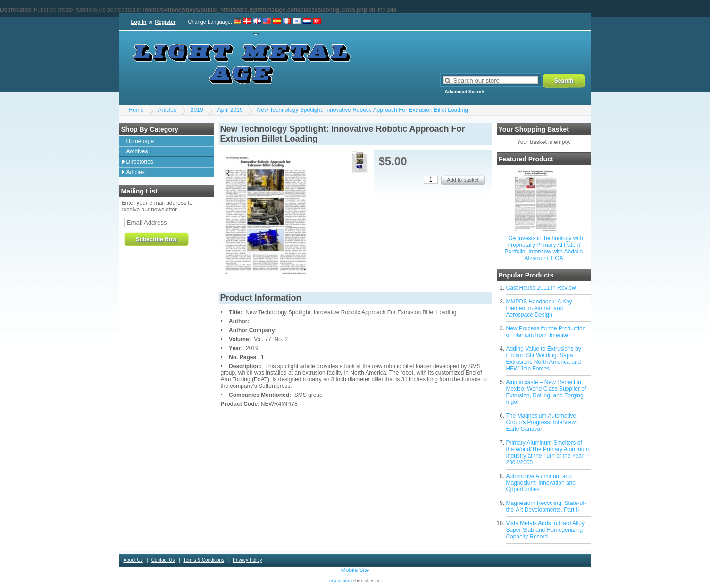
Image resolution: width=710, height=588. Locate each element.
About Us (133, 560)
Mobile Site (355, 570)
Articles (167, 110)
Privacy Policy (247, 560)
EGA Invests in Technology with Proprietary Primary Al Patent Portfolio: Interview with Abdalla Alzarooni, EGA (544, 248)
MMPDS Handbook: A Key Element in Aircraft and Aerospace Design (539, 308)
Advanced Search (465, 92)
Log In (139, 22)
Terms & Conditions (204, 560)
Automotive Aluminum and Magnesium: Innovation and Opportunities (541, 483)
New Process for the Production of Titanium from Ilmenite (546, 332)
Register (165, 22)
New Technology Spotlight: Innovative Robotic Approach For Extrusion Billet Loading (363, 110)
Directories (140, 162)
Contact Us (163, 560)
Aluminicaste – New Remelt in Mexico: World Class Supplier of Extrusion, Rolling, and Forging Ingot (546, 392)
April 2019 (230, 110)
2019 (197, 110)
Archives (137, 151)
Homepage (140, 141)
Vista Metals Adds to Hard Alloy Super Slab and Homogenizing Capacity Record (546, 530)
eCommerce (342, 581)
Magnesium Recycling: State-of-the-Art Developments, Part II (546, 506)
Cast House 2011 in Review (541, 288)
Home (136, 110)
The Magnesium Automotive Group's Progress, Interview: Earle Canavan (542, 422)
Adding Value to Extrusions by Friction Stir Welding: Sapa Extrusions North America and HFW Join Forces (544, 359)
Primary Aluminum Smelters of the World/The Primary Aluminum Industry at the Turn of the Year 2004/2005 (548, 453)
